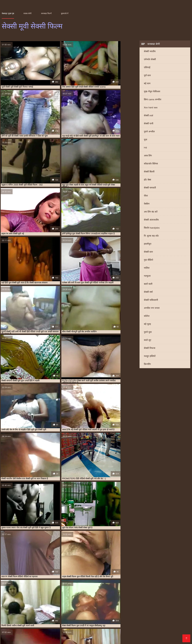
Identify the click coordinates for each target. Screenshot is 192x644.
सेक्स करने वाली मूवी (79, 604)
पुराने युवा (148, 333)
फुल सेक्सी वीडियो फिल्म (83, 602)
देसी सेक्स (94, 620)
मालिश (147, 268)
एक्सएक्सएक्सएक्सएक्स (65, 622)
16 (83, 574)
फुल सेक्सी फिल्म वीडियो (17, 602)
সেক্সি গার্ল (158, 636)
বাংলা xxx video (35, 631)
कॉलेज (147, 317)
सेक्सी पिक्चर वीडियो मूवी (32, 606)
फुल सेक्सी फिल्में (34, 602)
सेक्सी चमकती (150, 188)
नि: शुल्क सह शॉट (151, 236)
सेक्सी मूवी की (119, 633)
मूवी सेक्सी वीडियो (14, 604)
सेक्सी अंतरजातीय (151, 220)
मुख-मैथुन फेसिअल (152, 92)
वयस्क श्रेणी (27, 13)
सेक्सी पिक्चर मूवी (14, 606)
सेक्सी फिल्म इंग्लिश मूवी (156, 622)
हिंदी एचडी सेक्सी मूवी (163, 631)
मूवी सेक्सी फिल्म (158, 602)
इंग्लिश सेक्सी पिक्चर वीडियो (28, 628)
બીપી (114, 620)
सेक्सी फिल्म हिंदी (55, 633)
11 (75, 574)
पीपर (146, 196)
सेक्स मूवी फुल (94, 604)
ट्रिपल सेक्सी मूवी (160, 600)
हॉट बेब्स (147, 180)
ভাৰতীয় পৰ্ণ (168, 614)
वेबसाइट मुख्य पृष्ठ (8, 13)
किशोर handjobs (152, 228)
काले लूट (148, 341)
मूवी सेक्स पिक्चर (37, 639)
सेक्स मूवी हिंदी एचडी (173, 628)
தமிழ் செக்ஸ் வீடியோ (30, 625)
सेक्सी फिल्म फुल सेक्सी (130, 606)
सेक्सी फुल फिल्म (41, 608)
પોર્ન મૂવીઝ (99, 631)
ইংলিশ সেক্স (78, 617)
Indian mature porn (151, 625)
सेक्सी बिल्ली (149, 172)
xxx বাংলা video (92, 614)
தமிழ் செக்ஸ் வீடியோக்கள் (62, 625)
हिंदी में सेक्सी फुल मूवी (140, 633)
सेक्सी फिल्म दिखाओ (69, 614)
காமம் (19, 617)
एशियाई (147, 68)
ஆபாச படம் (55, 636)
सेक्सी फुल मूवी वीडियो (57, 608)
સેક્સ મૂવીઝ (24, 614)
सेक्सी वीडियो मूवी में (139, 631)
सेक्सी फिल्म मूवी (147, 606)
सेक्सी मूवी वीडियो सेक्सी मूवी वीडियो (131, 636)
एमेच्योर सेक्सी (150, 60)
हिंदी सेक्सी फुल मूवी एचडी (147, 628)
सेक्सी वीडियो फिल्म (36, 636)
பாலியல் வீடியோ (59, 617)
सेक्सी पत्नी (149, 124)
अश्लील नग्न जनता (152, 308)
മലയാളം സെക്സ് (98, 633)
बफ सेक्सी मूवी (134, 602)
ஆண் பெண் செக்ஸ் (177, 625)
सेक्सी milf (148, 116)
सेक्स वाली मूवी (107, 604)
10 (71, 574)
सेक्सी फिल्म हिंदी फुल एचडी (16, 620)
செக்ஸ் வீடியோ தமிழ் (60, 631)
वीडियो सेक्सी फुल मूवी (46, 604)
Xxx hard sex (151, 108)
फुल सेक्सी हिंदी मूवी (102, 602)
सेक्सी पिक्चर (27, 622)
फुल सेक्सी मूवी (48, 602)
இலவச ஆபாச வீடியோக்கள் (26, 633)
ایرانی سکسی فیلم (148, 614)
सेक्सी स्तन (148, 252)
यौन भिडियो (92, 617)
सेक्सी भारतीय (150, 52)
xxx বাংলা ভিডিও (35, 617)
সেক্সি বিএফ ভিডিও (61, 620)
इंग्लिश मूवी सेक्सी (8, 600)
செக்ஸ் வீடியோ (117, 631)
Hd (145, 148)
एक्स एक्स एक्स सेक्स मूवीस (127, 600)
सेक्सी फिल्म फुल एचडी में (72, 606)
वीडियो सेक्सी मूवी (63, 604)
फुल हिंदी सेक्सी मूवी (118, 602)
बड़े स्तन (147, 84)
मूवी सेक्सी (145, 602)
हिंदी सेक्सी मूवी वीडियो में (150, 617)
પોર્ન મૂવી (130, 617)
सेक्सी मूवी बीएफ (53, 628)
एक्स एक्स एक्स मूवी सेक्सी (105, 600)
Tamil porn (83, 636)
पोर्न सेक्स (183, 617)
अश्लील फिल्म (86, 622)
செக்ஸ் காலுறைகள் (44, 614)
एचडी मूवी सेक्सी (146, 600)
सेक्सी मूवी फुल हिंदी (13, 631)
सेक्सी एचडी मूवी (164, 604)
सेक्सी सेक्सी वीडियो (155, 620)
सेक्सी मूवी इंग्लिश (84, 608)
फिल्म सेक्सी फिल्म (177, 620)
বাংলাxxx (18, 636)
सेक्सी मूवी (72, 608)
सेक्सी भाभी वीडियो (101, 636)
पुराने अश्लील (149, 132)
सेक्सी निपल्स (150, 349)
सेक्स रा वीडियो (83, 631)
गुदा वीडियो (148, 260)
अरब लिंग (148, 156)
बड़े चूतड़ (147, 325)
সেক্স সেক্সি (170, 617)
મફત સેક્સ (87, 625)
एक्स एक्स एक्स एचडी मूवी (83, 600)
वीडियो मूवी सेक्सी (29, 604)
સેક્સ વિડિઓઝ (104, 622)
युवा (145, 140)
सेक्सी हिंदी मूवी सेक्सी (97, 628)
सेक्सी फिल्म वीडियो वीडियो (22, 608)
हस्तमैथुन (148, 244)
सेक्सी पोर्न (7, 628)
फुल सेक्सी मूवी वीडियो (64, 602)
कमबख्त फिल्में (46, 13)
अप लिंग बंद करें (151, 212)
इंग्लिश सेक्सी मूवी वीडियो (63, 600)
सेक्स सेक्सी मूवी (121, 604)
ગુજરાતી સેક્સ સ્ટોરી (111, 617)
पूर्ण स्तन (147, 76)
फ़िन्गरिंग (147, 365)
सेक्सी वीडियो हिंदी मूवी (107, 625)
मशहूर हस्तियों (150, 357)
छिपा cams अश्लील (153, 100)
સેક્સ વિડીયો (43, 622)
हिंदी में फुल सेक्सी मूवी (131, 620)
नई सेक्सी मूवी (174, 600)
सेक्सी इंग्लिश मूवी (149, 604)
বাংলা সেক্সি (8, 614)
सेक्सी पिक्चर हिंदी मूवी (52, 606)
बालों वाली (148, 284)
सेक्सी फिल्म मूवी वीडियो (164, 606)
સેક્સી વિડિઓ (41, 620)
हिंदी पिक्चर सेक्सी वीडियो (128, 622)
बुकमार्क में (65, 13)
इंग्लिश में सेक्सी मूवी (44, 600)
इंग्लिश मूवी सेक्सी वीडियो (26, 600)
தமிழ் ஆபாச (10, 622)
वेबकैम (147, 204)
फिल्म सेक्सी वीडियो (121, 628)
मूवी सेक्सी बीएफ (172, 602)
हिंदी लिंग (105, 620)
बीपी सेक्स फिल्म (129, 625)
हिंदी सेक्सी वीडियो (75, 633)
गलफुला (147, 276)
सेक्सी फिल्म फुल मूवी (91, 606)
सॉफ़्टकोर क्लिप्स (151, 164)
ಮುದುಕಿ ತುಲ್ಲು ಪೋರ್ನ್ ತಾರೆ (120, 614)
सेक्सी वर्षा (148, 292)
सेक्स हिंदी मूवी (135, 604)
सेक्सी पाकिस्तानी (151, 300)
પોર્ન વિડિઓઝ (18, 639)
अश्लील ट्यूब (81, 620)
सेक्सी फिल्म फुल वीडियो (110, 606)
